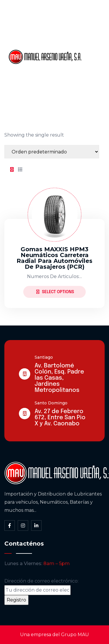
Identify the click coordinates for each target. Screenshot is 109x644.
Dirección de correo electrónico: (41, 587)
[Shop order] (52, 152)
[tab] (12, 170)
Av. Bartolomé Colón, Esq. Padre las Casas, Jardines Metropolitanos (59, 378)
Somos (96, 37)
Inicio (94, 17)
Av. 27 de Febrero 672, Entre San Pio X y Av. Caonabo (60, 418)
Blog (93, 77)
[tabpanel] (54, 243)
